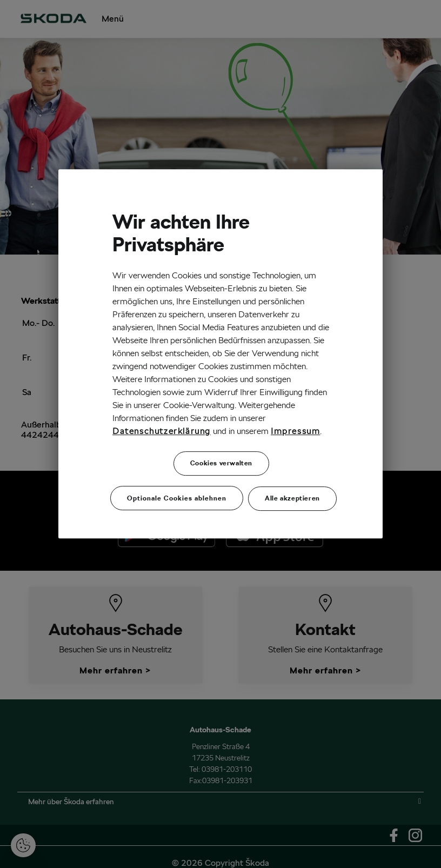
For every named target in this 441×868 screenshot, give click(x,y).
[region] (220, 353)
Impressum (295, 432)
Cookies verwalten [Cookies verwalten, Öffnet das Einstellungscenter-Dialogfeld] (221, 463)
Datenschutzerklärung (162, 432)
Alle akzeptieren (292, 497)
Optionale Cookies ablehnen (177, 497)
